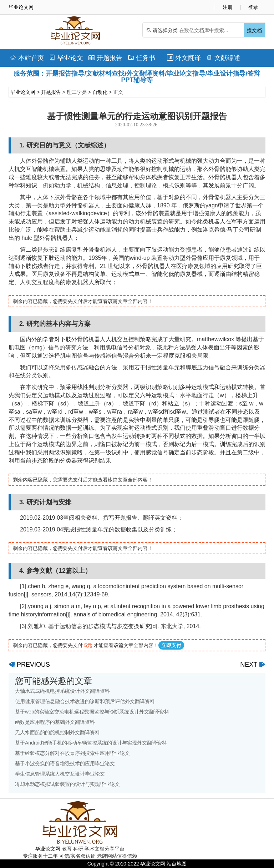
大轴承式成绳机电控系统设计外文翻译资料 (62, 691)
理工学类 (77, 92)
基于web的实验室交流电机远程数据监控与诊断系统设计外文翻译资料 (92, 712)
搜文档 (254, 30)
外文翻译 (184, 58)
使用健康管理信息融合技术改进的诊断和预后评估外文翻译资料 (85, 701)
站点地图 (177, 864)
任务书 (141, 58)
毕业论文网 (23, 92)
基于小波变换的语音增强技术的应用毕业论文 (65, 763)
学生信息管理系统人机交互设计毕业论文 (60, 774)
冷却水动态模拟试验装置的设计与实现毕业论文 (67, 784)
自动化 (100, 92)
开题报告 (105, 58)
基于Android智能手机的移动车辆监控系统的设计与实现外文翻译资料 (91, 743)
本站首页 (27, 58)
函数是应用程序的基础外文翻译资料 (55, 722)
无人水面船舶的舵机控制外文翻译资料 (57, 732)
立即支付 (171, 645)
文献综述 (223, 58)
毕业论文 (66, 58)
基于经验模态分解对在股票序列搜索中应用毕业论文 (72, 753)
